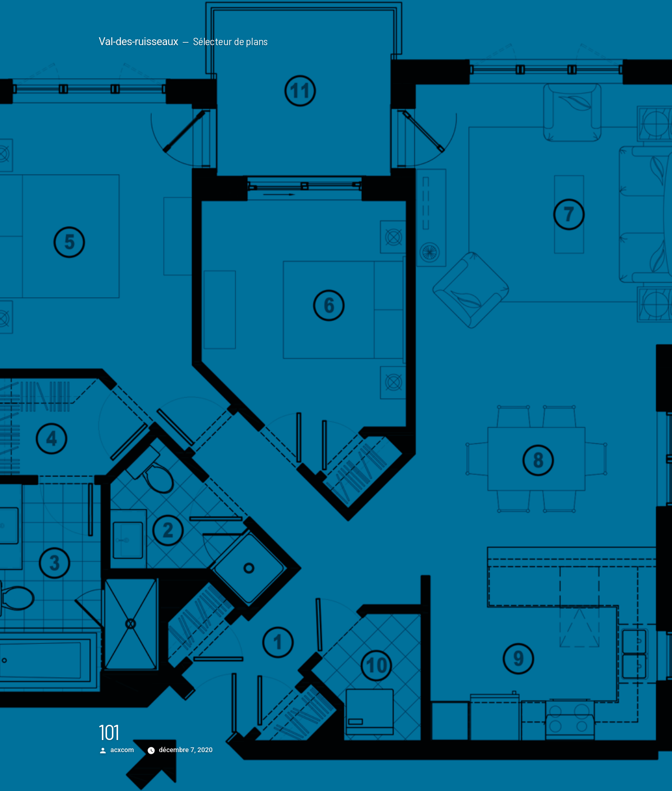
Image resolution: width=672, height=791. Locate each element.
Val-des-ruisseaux (138, 41)
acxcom (122, 750)
